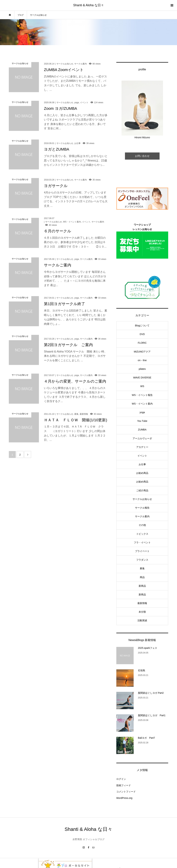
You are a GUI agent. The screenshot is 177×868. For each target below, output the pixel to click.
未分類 (142, 612)
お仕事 (142, 464)
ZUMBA (142, 430)
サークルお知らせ (142, 499)
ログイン (121, 779)
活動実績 (142, 620)
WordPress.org (124, 798)
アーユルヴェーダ (142, 438)
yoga (142, 412)
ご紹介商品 (142, 490)
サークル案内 (142, 516)
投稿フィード (124, 785)
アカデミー (142, 447)
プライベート (142, 551)
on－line (142, 360)
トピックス (142, 534)
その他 (142, 525)
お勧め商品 (142, 473)
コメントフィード (126, 792)
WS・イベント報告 (142, 395)
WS (142, 386)
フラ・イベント (142, 542)
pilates (142, 369)
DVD (142, 334)
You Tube (142, 421)
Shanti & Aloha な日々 (88, 5)
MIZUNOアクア (142, 352)
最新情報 (142, 603)
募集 (142, 568)
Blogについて (142, 326)
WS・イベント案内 (142, 404)
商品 (142, 577)
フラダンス (142, 560)
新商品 (142, 586)
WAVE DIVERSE (142, 378)
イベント (142, 456)
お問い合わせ (142, 156)
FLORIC (142, 343)
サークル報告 (142, 508)
